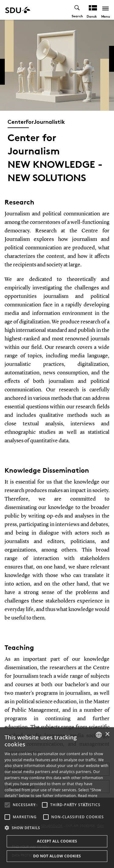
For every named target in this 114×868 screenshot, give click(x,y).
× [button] (107, 734)
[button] (7, 805)
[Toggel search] (77, 10)
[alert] (57, 798)
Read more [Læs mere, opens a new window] (88, 796)
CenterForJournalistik (36, 122)
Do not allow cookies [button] (57, 856)
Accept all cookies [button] (57, 841)
